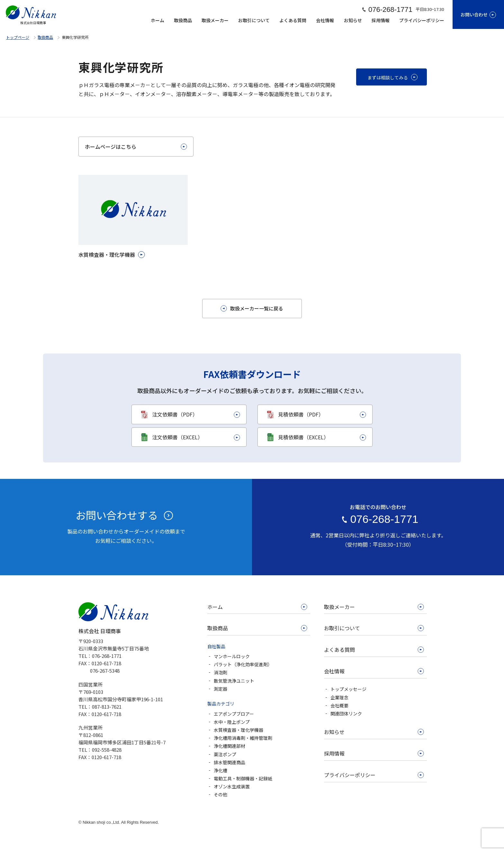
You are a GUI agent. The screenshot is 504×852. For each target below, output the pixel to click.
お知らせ (353, 20)
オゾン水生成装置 (232, 786)
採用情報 (381, 20)
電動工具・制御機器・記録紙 (243, 778)
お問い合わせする (117, 515)
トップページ (18, 37)
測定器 (221, 689)
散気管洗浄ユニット (234, 681)
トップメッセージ (348, 689)
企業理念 (339, 697)
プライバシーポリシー (422, 20)
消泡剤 (221, 672)
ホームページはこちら (111, 147)
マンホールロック (232, 656)
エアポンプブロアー (234, 714)
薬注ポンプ (225, 754)
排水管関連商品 (230, 762)
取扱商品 (183, 20)
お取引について (254, 20)
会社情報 (325, 20)
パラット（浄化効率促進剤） (243, 664)
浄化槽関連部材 (230, 746)
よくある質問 (293, 20)
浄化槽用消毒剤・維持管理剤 (243, 738)
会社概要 (339, 705)
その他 (221, 794)
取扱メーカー (215, 20)
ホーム (157, 20)
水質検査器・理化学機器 (239, 730)
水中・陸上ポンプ (232, 722)
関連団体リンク (346, 713)
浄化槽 (221, 770)
